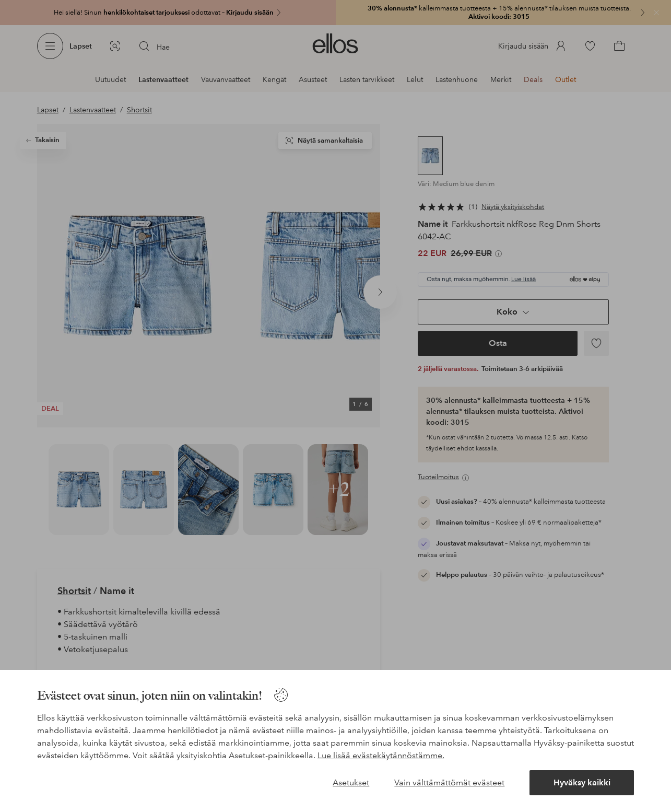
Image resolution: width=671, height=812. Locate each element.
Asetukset (351, 782)
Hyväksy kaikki (582, 782)
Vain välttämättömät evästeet (449, 782)
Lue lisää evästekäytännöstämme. (381, 755)
